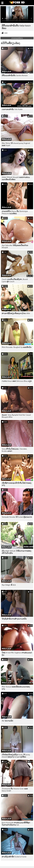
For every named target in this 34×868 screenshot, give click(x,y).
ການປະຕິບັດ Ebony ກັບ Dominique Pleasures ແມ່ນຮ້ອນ (15, 212)
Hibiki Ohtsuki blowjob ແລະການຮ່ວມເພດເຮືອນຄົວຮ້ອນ (16, 178)
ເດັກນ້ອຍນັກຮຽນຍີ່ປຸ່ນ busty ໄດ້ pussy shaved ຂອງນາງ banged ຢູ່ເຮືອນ (16, 756)
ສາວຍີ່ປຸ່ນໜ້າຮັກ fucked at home (14, 857)
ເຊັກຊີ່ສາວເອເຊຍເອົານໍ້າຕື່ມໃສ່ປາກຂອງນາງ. (17, 484)
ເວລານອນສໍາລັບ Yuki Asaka (12, 109)
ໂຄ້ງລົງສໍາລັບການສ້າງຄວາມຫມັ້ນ (14, 619)
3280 (6, 33)
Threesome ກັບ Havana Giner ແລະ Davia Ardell (15, 790)
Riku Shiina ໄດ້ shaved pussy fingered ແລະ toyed (16, 144)
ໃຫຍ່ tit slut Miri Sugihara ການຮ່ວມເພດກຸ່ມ (17, 654)
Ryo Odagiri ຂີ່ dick (9, 585)
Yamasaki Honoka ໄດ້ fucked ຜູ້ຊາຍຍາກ (17, 517)
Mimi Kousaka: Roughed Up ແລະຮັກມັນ (17, 347)
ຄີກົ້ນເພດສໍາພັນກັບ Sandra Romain (15, 75)
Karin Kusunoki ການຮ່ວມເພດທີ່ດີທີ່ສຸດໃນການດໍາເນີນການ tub (16, 824)
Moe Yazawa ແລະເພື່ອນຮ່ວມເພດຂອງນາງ (16, 688)
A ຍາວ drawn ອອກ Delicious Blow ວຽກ (17, 381)
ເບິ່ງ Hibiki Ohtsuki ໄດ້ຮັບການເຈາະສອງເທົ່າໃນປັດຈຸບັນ (17, 552)
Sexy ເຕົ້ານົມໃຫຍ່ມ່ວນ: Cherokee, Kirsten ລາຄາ (14, 450)
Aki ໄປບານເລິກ (7, 721)
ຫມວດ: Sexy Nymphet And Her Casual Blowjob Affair (16, 416)
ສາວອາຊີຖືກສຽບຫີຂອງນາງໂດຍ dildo (16, 313)
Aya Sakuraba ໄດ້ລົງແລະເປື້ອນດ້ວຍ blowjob (15, 246)
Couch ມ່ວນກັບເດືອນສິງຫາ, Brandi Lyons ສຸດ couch (15, 280)
